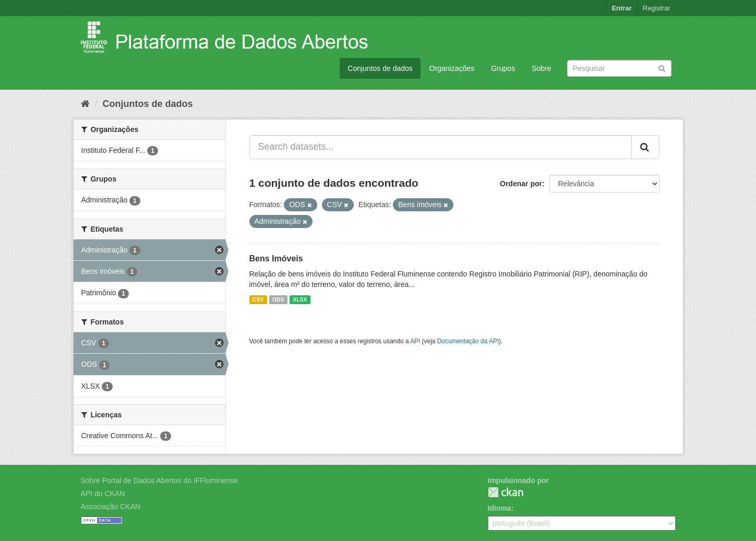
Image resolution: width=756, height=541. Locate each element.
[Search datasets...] (441, 147)
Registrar (657, 8)
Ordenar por (521, 184)
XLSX (300, 299)
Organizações (452, 68)
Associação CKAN (111, 507)
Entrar (621, 8)
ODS (278, 299)
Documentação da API (468, 341)
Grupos (503, 68)
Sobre (541, 68)
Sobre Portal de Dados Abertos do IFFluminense (159, 480)
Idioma (500, 508)
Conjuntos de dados (380, 68)
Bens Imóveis (276, 259)
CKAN (506, 492)
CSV (258, 299)
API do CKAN (103, 494)
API (415, 341)
